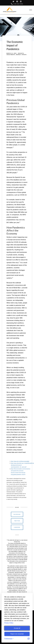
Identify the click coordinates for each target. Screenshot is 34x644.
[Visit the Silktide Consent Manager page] (29, 639)
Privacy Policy (9, 623)
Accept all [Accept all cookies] (17, 628)
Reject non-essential (17, 634)
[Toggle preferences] (9, 639)
